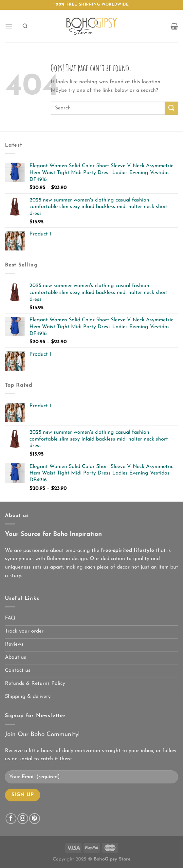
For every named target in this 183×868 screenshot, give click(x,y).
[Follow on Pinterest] (35, 819)
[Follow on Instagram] (23, 819)
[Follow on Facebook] (11, 819)
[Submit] (172, 108)
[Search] (25, 26)
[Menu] (9, 26)
